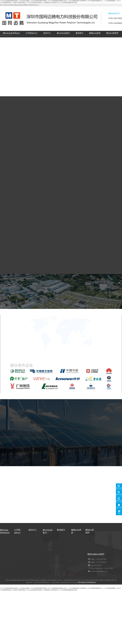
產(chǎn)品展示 (63, 33)
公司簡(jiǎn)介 (32, 33)
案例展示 (80, 33)
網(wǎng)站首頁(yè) (11, 33)
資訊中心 (47, 33)
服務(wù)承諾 (95, 33)
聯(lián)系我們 (112, 33)
